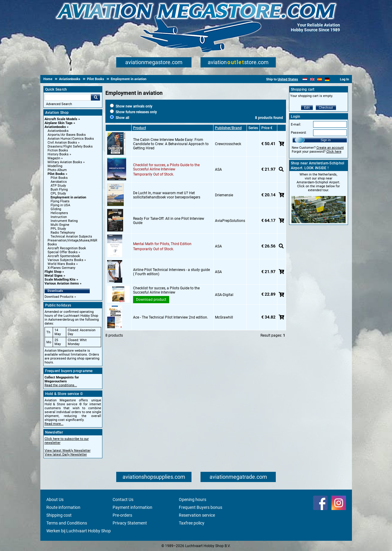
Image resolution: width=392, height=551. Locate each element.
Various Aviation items (62, 283)
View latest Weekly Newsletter (68, 451)
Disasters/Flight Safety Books (70, 146)
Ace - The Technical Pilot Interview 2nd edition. (171, 317)
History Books (58, 154)
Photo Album (57, 170)
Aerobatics (59, 182)
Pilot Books (56, 174)
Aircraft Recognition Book (67, 248)
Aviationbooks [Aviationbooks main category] (58, 131)
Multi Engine (60, 225)
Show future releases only (133, 112)
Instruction (59, 217)
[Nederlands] (305, 79)
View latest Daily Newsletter (66, 454)
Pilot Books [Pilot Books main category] (59, 178)
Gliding (56, 209)
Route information (63, 507)
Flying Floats (60, 201)
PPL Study (58, 229)
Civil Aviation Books (62, 143)
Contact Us (123, 500)
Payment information (132, 507)
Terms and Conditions (67, 523)
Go (95, 97)
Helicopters (59, 213)
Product (140, 128)
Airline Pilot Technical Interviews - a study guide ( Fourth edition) (171, 272)
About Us (55, 500)
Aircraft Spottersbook (64, 256)
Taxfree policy (192, 523)
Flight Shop (53, 272)
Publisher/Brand (228, 128)
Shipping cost (59, 515)
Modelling (55, 166)
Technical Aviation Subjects (71, 237)
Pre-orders (122, 515)
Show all (120, 118)
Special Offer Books (63, 252)
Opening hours (193, 500)
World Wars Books (61, 264)
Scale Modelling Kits (60, 280)
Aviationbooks (55, 127)
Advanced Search (59, 104)
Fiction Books (58, 150)
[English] (312, 79)
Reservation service (197, 515)
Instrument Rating (64, 221)
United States (288, 79)
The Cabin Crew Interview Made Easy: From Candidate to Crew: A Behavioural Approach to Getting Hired (171, 144)
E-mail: (296, 125)
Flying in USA (60, 205)
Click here (334, 152)
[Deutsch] (327, 79)
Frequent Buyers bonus (201, 507)
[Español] (320, 79)
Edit (307, 108)
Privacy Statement (130, 523)
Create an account (330, 148)
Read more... (54, 424)
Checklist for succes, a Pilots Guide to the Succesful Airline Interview (166, 167)
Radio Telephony (63, 233)
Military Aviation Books (65, 162)
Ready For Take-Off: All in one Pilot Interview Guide (169, 221)
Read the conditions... (61, 385)
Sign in (326, 140)
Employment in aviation (68, 197)
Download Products (59, 297)
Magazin (54, 158)
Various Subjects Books (65, 260)
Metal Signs (54, 276)
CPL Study (58, 193)
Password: (299, 133)
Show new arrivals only (131, 106)
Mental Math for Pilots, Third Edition (162, 244)
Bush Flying (59, 190)
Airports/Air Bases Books (67, 135)
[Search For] (68, 97)
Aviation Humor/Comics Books (71, 139)
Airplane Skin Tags (59, 123)
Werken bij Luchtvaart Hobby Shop (79, 531)
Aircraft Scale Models (61, 119)
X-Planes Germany (61, 268)
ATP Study (58, 186)
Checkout (326, 108)
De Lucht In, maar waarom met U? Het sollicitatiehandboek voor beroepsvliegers (167, 195)
